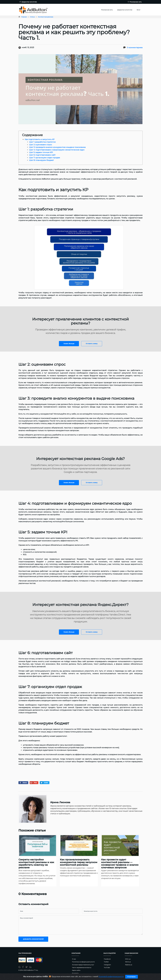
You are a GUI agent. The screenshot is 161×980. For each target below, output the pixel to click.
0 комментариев (135, 48)
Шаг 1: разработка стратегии (42, 142)
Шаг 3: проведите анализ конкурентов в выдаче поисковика (57, 147)
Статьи (32, 17)
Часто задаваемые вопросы (82, 968)
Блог (138, 10)
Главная (24, 17)
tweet (44, 783)
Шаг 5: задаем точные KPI (41, 152)
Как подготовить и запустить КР (40, 139)
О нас (74, 959)
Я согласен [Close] (131, 977)
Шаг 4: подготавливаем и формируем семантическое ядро (57, 150)
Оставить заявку (92, 344)
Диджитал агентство (28, 2)
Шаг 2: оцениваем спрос (41, 145)
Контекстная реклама (46, 17)
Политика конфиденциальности (83, 962)
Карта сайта (76, 970)
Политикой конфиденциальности (111, 977)
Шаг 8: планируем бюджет (42, 160)
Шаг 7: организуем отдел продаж (45, 158)
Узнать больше (69, 344)
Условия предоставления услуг (83, 965)
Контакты (75, 973)
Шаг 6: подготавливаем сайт (42, 155)
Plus (33, 783)
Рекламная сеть (135, 2)
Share (23, 783)
